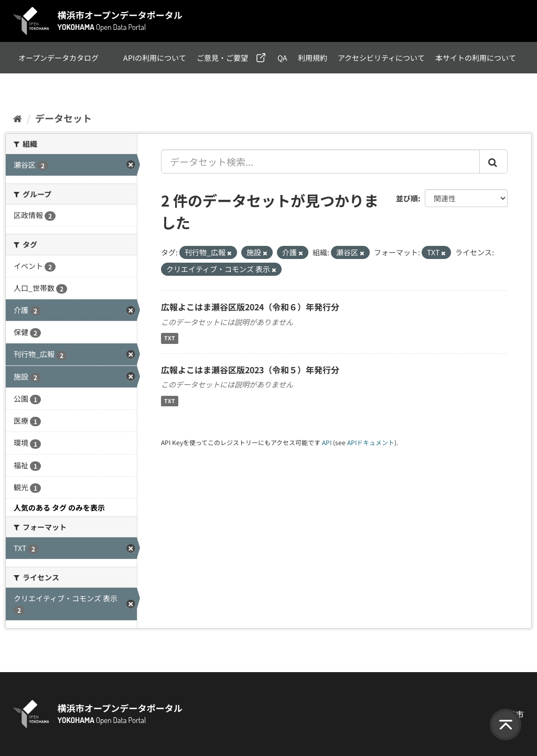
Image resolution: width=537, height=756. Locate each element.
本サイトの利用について (476, 58)
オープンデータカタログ (58, 58)
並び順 (407, 198)
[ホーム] (18, 118)
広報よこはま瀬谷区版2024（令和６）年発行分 (250, 307)
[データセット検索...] (321, 161)
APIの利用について (155, 58)
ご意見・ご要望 (222, 58)
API (327, 442)
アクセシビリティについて (381, 58)
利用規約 (313, 58)
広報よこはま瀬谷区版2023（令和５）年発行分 (250, 370)
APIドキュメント (371, 442)
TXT (170, 338)
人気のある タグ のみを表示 (59, 507)
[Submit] (493, 161)
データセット (63, 118)
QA (282, 58)
